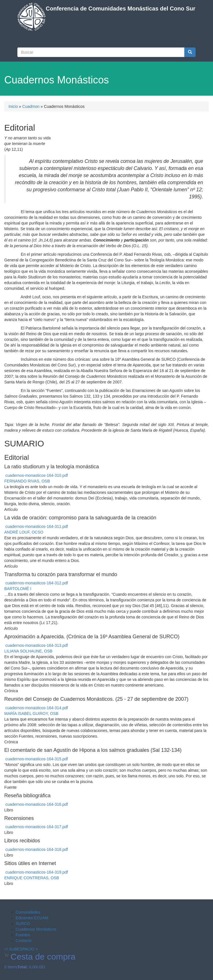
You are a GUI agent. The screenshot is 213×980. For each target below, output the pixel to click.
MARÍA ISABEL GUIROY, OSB (31, 714)
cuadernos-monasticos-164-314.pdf (37, 708)
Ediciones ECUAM (32, 918)
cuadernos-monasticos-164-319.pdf (37, 872)
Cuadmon (31, 106)
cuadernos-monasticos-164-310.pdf (37, 475)
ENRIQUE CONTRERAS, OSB (32, 878)
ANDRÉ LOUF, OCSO (24, 532)
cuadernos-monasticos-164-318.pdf (37, 849)
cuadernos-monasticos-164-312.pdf (37, 583)
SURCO (23, 924)
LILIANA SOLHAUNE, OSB (28, 651)
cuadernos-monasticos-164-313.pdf (37, 645)
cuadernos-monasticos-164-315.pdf (37, 759)
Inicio (13, 106)
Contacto (24, 941)
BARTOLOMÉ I (18, 589)
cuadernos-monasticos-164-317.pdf (37, 827)
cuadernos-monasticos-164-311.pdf (37, 526)
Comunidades (28, 912)
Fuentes (23, 935)
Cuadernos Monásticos (36, 929)
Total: (23, 967)
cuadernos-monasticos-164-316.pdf (37, 804)
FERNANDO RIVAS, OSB (27, 481)
